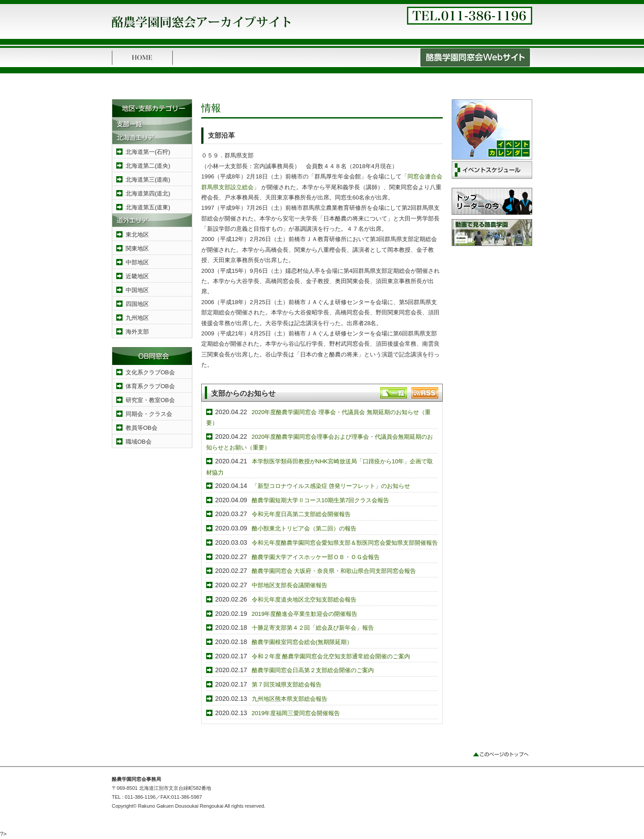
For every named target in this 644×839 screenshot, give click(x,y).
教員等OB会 (142, 428)
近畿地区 (137, 276)
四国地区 (137, 304)
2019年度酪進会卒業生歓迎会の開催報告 (305, 614)
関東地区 (137, 248)
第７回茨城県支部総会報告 (287, 684)
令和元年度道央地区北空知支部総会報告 (304, 600)
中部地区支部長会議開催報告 (290, 585)
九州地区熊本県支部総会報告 (290, 699)
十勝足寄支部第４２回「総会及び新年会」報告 (313, 628)
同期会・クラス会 (149, 414)
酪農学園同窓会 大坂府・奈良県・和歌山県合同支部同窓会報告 (334, 571)
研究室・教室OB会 (150, 400)
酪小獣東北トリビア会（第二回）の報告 (304, 528)
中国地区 (137, 290)
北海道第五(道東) (148, 207)
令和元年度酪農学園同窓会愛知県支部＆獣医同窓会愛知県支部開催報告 (345, 543)
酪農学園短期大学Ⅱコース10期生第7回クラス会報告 (321, 500)
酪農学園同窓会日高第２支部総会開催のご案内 (313, 670)
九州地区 (137, 318)
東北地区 (137, 235)
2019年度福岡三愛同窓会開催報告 (296, 713)
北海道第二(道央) (148, 166)
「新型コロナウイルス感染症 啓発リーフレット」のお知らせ (331, 486)
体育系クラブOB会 (150, 386)
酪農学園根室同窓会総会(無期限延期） (302, 642)
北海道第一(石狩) (148, 152)
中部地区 (137, 262)
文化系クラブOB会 (150, 372)
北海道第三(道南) (148, 180)
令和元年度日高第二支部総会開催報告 (301, 514)
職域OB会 (139, 442)
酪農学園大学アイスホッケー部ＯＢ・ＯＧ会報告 (316, 557)
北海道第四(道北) (148, 193)
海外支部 (137, 332)
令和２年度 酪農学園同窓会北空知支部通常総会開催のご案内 (331, 656)
